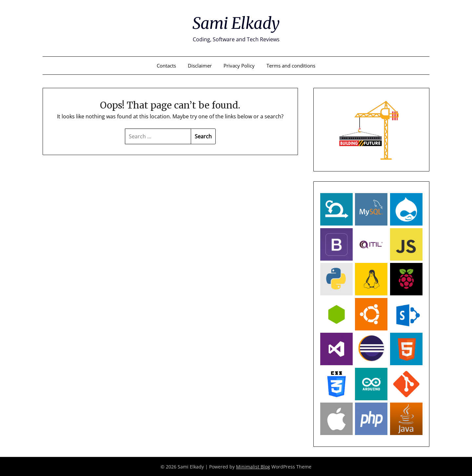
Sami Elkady (236, 23)
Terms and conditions (291, 65)
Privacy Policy (239, 65)
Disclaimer (200, 65)
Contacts (166, 65)
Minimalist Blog (253, 466)
